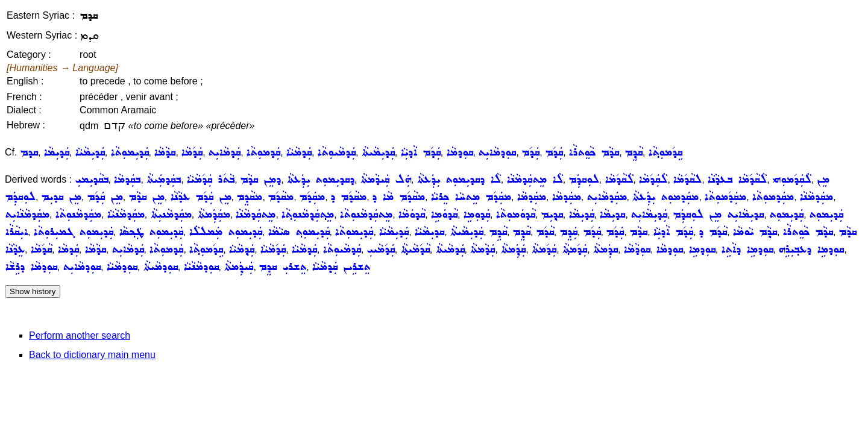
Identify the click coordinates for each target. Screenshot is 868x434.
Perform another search (80, 335)
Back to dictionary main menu (92, 355)
